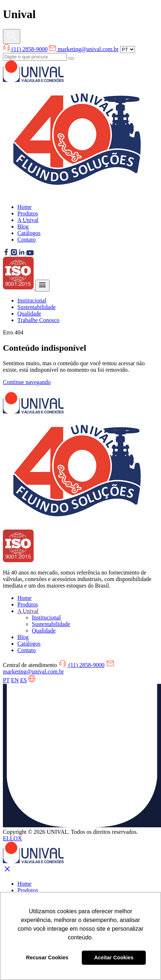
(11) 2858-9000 (25, 49)
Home (24, 207)
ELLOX (12, 838)
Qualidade (29, 314)
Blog (23, 227)
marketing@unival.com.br (84, 49)
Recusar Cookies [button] (47, 958)
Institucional (32, 300)
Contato (27, 240)
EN (15, 680)
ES (24, 680)
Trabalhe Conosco (38, 320)
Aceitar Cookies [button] (114, 958)
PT (6, 680)
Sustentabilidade (37, 307)
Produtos (28, 213)
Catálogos (29, 233)
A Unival (28, 220)
